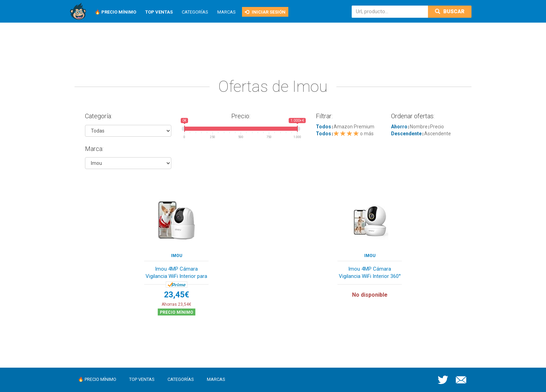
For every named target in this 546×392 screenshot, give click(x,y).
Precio (437, 127)
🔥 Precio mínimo (97, 379)
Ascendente (438, 134)
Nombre (419, 127)
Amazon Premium (354, 127)
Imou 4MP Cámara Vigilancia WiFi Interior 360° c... (370, 273)
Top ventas (142, 379)
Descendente (406, 134)
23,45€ (177, 295)
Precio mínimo (177, 312)
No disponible (370, 295)
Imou (177, 256)
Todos (323, 127)
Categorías (195, 12)
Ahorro (399, 127)
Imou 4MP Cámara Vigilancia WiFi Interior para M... (176, 273)
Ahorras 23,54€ (176, 304)
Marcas (227, 12)
